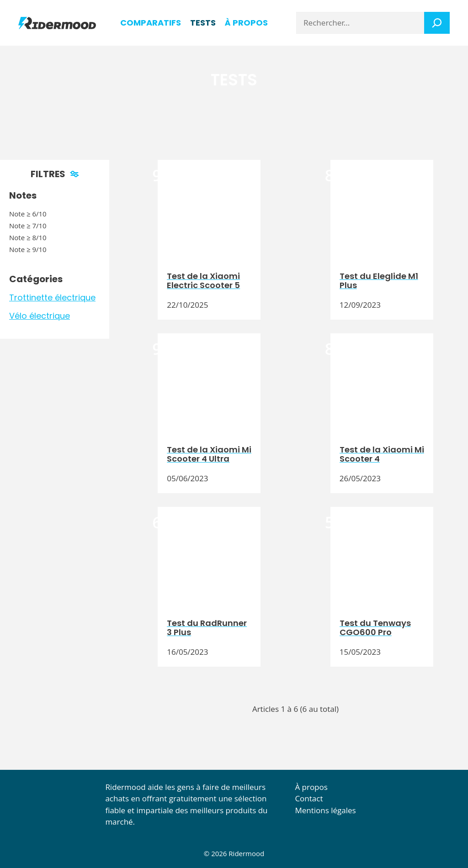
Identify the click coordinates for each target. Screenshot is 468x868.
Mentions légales (325, 810)
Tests (203, 23)
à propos (246, 23)
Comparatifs (151, 23)
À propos (311, 787)
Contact (309, 798)
